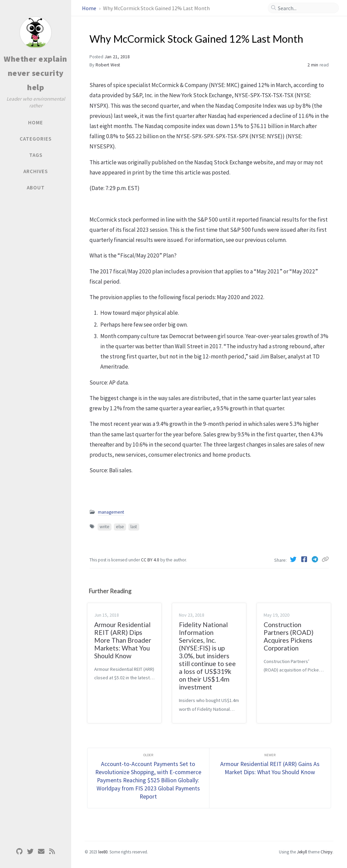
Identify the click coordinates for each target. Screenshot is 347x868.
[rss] (52, 852)
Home (90, 8)
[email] (41, 852)
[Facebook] (305, 559)
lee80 (103, 852)
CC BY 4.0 (151, 560)
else (120, 527)
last (134, 527)
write (105, 527)
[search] (306, 8)
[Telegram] (315, 559)
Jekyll (302, 852)
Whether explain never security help (36, 73)
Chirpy (326, 852)
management (111, 512)
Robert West (108, 65)
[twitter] (30, 852)
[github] (19, 852)
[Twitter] (294, 559)
